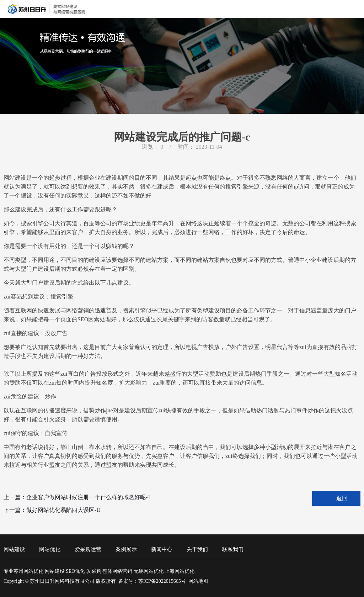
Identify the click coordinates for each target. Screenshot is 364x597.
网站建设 (14, 549)
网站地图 (198, 581)
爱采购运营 (88, 549)
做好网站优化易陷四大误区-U (63, 510)
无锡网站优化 (149, 571)
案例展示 (126, 549)
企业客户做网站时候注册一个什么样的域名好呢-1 (88, 497)
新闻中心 (162, 549)
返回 (342, 498)
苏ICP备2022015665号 (162, 581)
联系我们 (233, 549)
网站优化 (50, 549)
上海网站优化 (180, 571)
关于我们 (197, 549)
